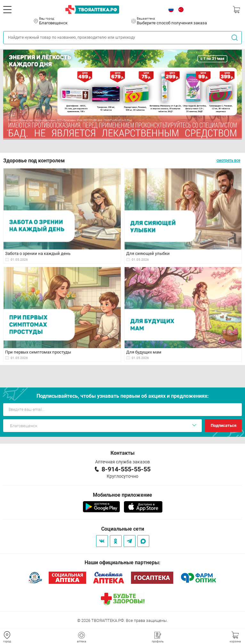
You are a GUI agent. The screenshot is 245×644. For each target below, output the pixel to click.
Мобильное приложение (122, 495)
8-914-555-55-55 (126, 469)
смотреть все (228, 160)
